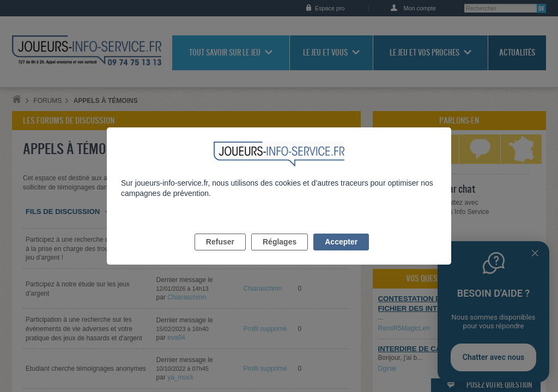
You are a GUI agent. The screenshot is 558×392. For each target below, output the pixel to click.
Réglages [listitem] (280, 254)
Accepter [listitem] (341, 254)
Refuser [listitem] (220, 254)
